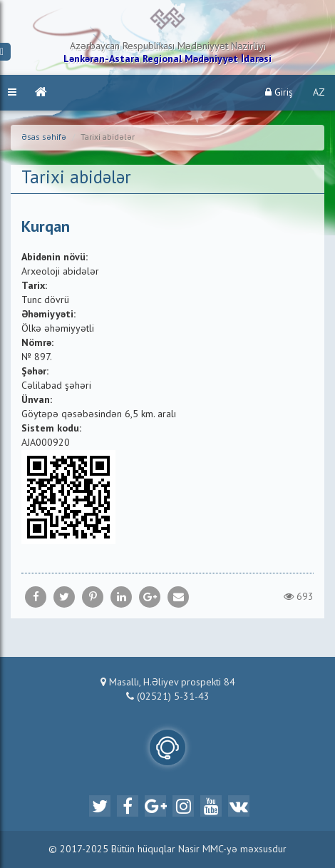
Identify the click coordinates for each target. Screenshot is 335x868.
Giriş (279, 92)
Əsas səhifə (44, 138)
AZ (319, 93)
